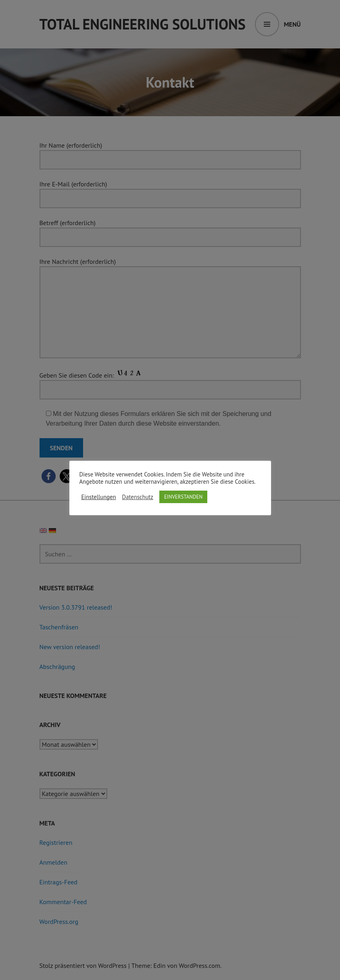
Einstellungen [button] (99, 497)
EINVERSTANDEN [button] (183, 497)
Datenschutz (138, 497)
